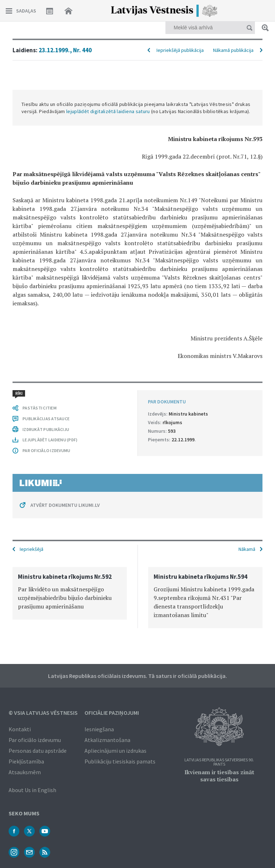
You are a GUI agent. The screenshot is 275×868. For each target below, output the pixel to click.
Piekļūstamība (26, 761)
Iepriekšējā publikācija (180, 50)
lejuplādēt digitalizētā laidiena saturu (108, 111)
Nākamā (247, 549)
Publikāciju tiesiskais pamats (120, 761)
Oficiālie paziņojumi (112, 713)
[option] (70, 593)
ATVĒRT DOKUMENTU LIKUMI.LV (65, 505)
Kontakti (20, 729)
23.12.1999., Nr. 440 (65, 50)
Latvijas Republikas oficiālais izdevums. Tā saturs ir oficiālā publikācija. (137, 676)
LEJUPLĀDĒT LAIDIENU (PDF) (50, 440)
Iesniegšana (99, 729)
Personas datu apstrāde (38, 751)
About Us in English (32, 790)
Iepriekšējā (32, 549)
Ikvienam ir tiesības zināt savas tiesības (219, 776)
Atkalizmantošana (107, 740)
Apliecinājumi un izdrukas (115, 751)
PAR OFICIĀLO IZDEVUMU (46, 450)
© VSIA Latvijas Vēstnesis (43, 713)
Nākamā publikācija (233, 50)
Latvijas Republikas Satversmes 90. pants (219, 762)
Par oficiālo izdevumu (35, 740)
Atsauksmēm (25, 772)
